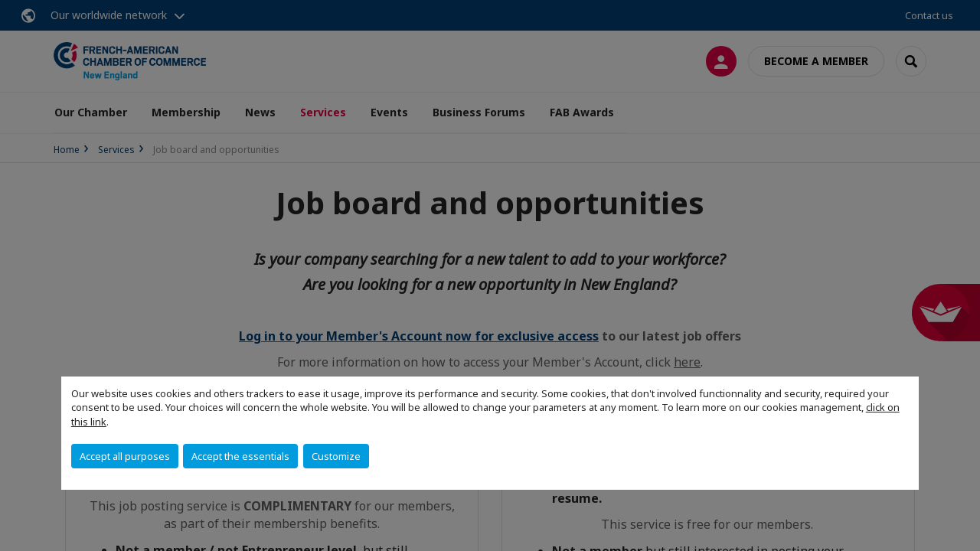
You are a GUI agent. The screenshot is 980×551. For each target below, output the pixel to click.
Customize (336, 456)
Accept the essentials (240, 456)
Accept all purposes (125, 456)
